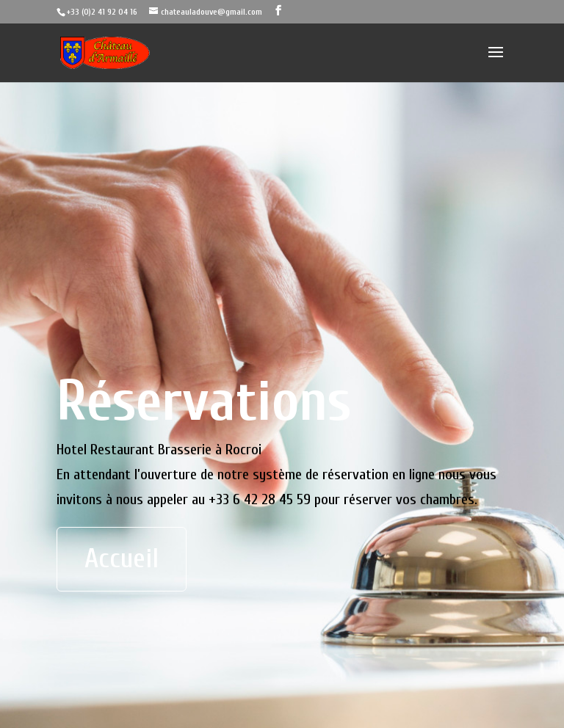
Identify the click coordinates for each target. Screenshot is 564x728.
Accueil (122, 559)
